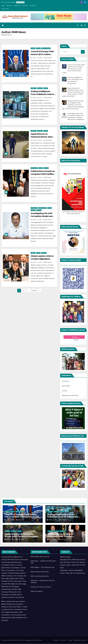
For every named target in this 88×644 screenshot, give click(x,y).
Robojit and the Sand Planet (41, 587)
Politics (46, 168)
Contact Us (33, 6)
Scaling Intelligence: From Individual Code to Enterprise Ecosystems (42, 94)
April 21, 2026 (37, 178)
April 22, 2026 (37, 98)
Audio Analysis (43, 208)
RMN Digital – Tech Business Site (43, 567)
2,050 (34, 291)
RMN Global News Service (40, 557)
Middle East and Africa (70, 395)
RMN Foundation (37, 591)
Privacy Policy (5, 9)
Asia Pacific (34, 168)
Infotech (40, 88)
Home (3, 6)
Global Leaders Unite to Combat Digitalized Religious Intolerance (42, 259)
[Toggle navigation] (85, 25)
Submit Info (17, 6)
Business (40, 131)
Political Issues (46, 48)
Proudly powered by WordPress (10, 640)
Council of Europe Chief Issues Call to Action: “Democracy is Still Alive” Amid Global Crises (22, 517)
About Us (9, 6)
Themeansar (38, 640)
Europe (33, 48)
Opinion (33, 210)
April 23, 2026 (37, 58)
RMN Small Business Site (40, 576)
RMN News (48, 58)
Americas (34, 88)
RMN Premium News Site (40, 572)
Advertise (25, 6)
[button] (78, 25)
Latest (38, 48)
